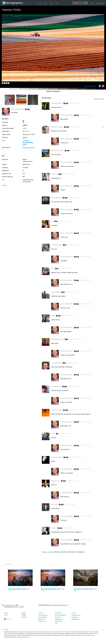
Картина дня (42, 619)
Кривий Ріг (73, 633)
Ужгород (84, 635)
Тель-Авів (67, 635)
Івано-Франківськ (29, 633)
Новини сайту (59, 621)
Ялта (28, 637)
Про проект (58, 617)
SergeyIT (54, 528)
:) (23, 140)
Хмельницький (8, 637)
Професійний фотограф (10, 632)
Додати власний (99, 99)
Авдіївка (68, 632)
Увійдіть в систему (47, 552)
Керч (55, 633)
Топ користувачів (43, 615)
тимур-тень (54, 504)
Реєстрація (100, 3)
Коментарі (24, 617)
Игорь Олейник (56, 292)
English (6, 615)
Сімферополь (57, 635)
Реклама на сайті (76, 615)
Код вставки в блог (90, 86)
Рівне (44, 635)
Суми (62, 635)
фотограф (20, 632)
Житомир (16, 633)
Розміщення (75, 617)
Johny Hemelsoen (56, 363)
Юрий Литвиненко (57, 410)
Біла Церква (74, 632)
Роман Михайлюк (56, 198)
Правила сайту (59, 619)
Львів (96, 633)
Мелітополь (13, 635)
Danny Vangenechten (18, 109)
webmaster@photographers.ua (60, 605)
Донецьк (10, 633)
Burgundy (26, 142)
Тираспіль (79, 635)
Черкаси (14, 637)
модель (25, 632)
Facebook (8, 619)
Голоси (4, 185)
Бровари (87, 632)
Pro (57, 3)
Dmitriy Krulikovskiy (57, 457)
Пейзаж (25, 137)
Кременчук (67, 633)
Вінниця (91, 632)
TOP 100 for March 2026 (17, 589)
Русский (6, 613)
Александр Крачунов (57, 339)
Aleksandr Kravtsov (57, 103)
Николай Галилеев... (57, 150)
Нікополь (30, 635)
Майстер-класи (76, 619)
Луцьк (92, 633)
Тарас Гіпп (54, 174)
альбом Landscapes (29, 147)
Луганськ (88, 633)
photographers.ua (9, 605)
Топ (45, 3)
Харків (88, 635)
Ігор (52, 221)
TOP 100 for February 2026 (83, 589)
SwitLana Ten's (56, 481)
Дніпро (6, 633)
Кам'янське (50, 633)
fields (31, 142)
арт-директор (52, 632)
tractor (25, 144)
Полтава (40, 635)
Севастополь (49, 635)
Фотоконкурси (42, 621)
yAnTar (53, 433)
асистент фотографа (42, 632)
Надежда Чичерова (57, 127)
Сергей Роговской (57, 245)
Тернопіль (73, 635)
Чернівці (24, 637)
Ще (52, 3)
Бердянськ (81, 632)
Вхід (92, 3)
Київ (58, 633)
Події (56, 623)
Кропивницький (81, 633)
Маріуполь (7, 635)
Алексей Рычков (56, 386)
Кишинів (62, 633)
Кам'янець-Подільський (40, 633)
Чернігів (19, 637)
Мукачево (19, 635)
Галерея (37, 3)
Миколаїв (25, 635)
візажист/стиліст (32, 632)
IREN (53, 268)
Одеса (35, 635)
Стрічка (28, 3)
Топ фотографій (42, 617)
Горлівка (96, 632)
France (26, 140)
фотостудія (59, 632)
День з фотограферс (60, 615)
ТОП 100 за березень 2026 (51, 589)
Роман (53, 315)
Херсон (93, 635)
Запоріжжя (21, 633)
